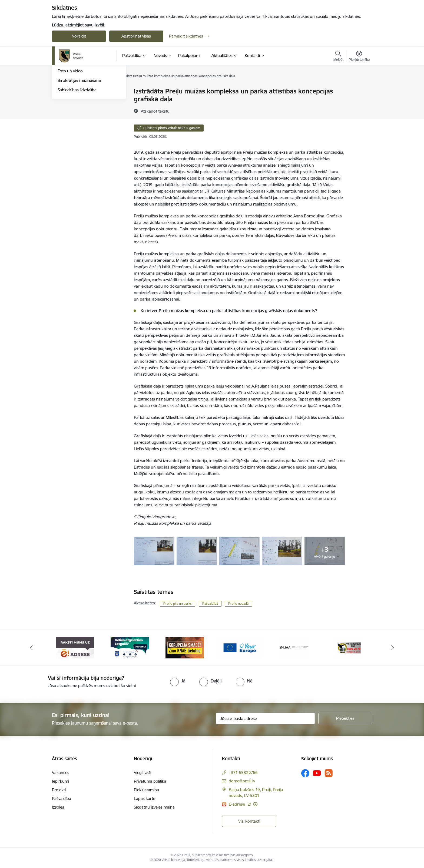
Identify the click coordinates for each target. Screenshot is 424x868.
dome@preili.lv (242, 781)
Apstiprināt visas (136, 36)
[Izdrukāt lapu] (359, 89)
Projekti (59, 790)
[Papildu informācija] (255, 804)
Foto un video (70, 129)
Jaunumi (65, 110)
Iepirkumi (60, 781)
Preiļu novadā (238, 603)
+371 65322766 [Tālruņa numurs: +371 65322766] (243, 773)
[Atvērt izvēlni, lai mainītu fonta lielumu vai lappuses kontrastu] (359, 57)
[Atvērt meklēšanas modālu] (338, 57)
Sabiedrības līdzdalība (77, 148)
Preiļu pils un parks (178, 603)
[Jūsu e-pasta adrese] (265, 718)
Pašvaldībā (210, 603)
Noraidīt (79, 36)
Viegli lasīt (143, 773)
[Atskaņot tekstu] (155, 111)
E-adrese (237, 804)
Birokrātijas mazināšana (79, 138)
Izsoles (58, 807)
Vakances (61, 773)
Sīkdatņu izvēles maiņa (154, 807)
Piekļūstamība (146, 790)
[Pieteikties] (345, 718)
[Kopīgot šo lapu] (359, 102)
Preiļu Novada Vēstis (76, 120)
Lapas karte (145, 798)
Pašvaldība (62, 798)
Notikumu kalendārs (76, 92)
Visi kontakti (249, 821)
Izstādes (65, 101)
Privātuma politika (150, 781)
